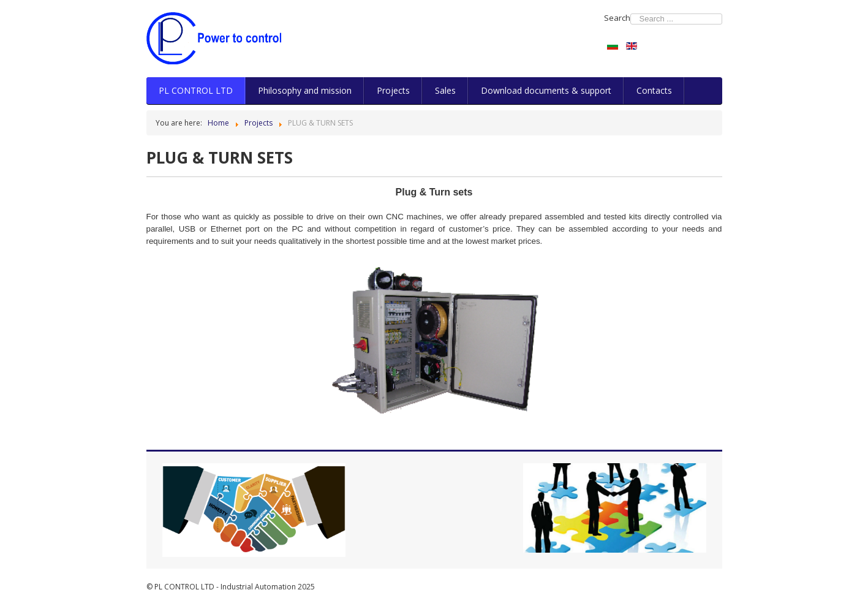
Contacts (654, 90)
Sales (445, 90)
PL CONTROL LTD (196, 90)
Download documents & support (546, 90)
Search (617, 18)
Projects (393, 90)
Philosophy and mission (305, 90)
